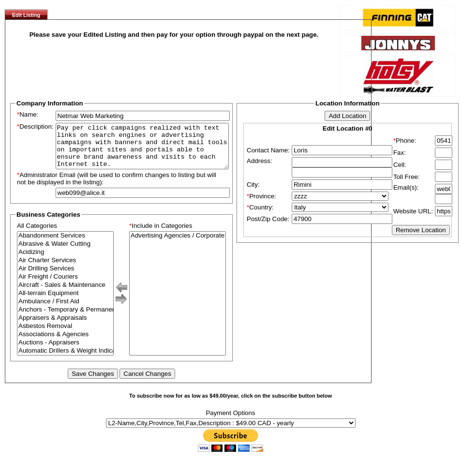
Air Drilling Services (65, 277)
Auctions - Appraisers (65, 351)
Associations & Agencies (65, 343)
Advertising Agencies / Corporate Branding (178, 245)
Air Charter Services (65, 269)
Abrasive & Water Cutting (65, 253)
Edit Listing (26, 15)
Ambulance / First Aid (65, 310)
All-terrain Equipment (65, 302)
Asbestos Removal (65, 335)
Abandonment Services (65, 245)
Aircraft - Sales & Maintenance (65, 294)
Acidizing (65, 261)
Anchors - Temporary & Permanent (65, 319)
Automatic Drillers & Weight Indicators (65, 360)
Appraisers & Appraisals (65, 327)
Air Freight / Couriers (65, 286)
